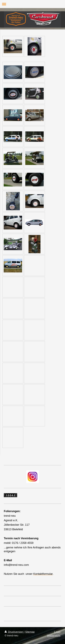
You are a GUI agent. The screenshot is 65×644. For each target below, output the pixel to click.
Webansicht (54, 636)
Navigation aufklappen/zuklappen (32, 4)
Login (57, 632)
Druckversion (14, 632)
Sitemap (30, 632)
